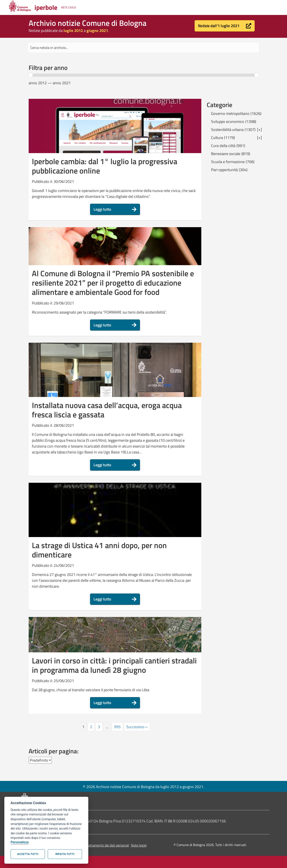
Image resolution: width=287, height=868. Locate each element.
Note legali (139, 845)
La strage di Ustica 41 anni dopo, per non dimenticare (99, 550)
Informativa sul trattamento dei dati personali (96, 845)
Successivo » (137, 727)
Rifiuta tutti (65, 854)
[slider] (31, 75)
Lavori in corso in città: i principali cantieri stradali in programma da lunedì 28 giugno (114, 665)
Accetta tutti (28, 854)
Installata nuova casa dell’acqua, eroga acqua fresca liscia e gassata (107, 410)
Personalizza (20, 842)
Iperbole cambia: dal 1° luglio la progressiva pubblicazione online (105, 166)
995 (117, 727)
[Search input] (144, 48)
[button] (225, 26)
